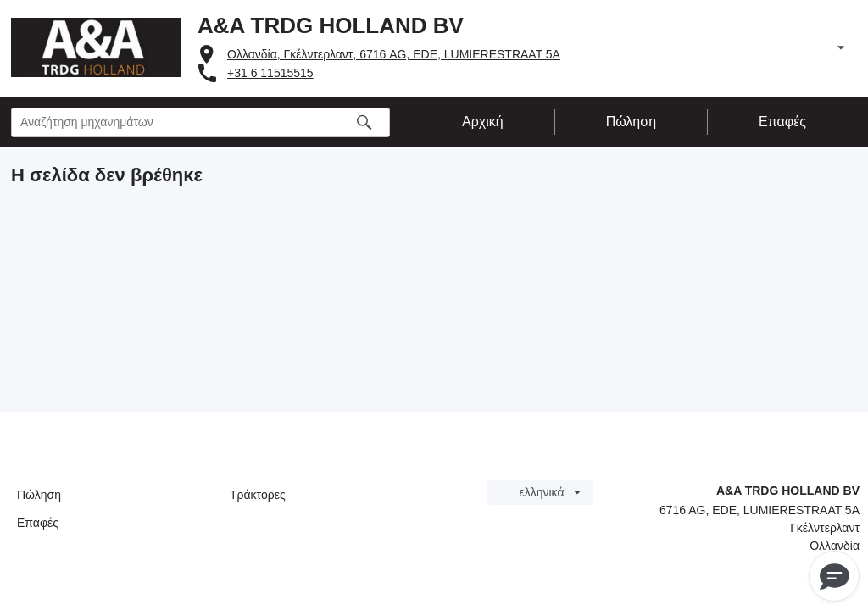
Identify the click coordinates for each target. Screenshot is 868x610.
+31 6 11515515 (270, 73)
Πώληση (39, 495)
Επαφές (38, 523)
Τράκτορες (258, 495)
